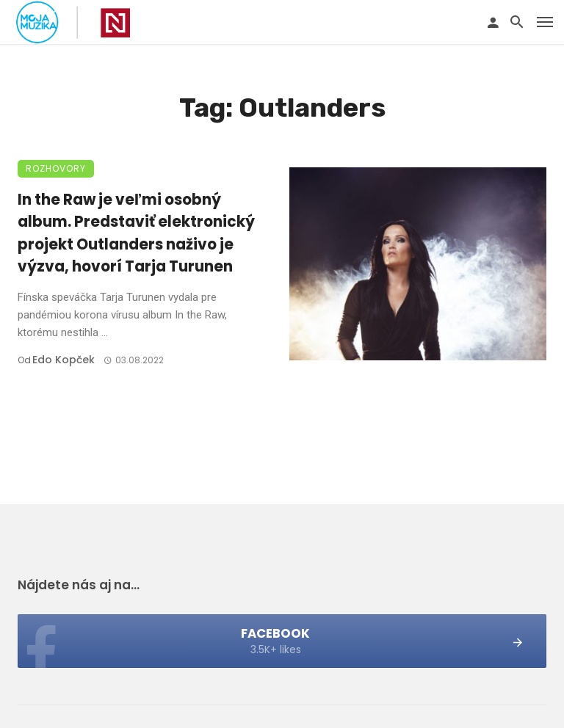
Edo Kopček (64, 360)
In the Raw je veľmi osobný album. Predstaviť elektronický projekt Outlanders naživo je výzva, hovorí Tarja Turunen (136, 233)
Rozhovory (56, 168)
